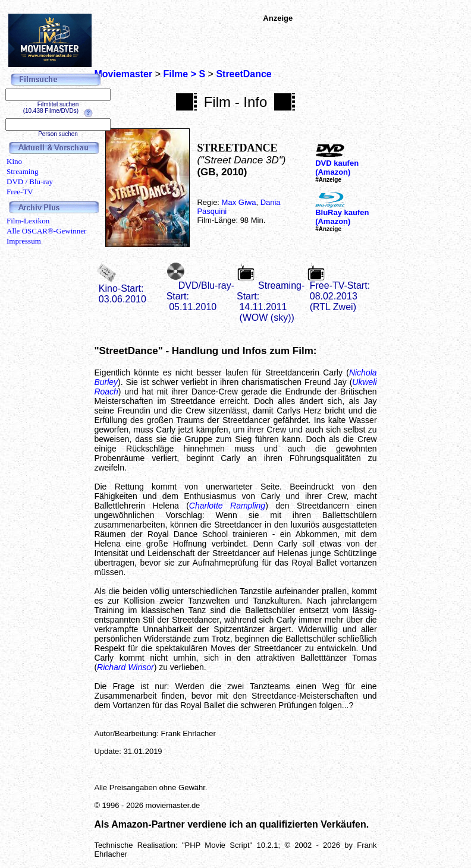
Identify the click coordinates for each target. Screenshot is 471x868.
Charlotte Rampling (227, 506)
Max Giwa (239, 202)
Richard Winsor (125, 667)
